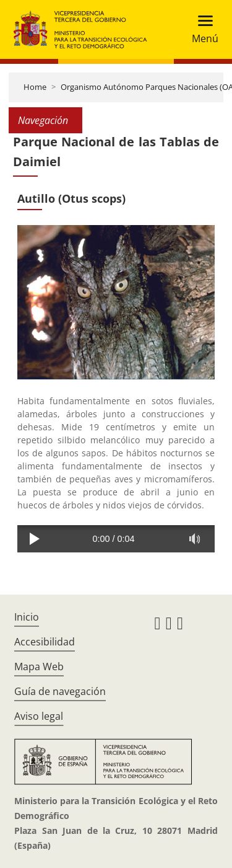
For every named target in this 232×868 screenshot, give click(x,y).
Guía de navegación (60, 691)
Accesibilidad (45, 642)
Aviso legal (39, 716)
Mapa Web (39, 666)
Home (35, 87)
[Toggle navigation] (201, 29)
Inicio (27, 617)
